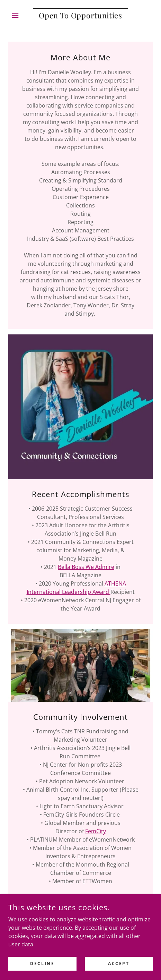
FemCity (96, 831)
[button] (19, 15)
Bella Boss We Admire (86, 567)
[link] (81, 15)
